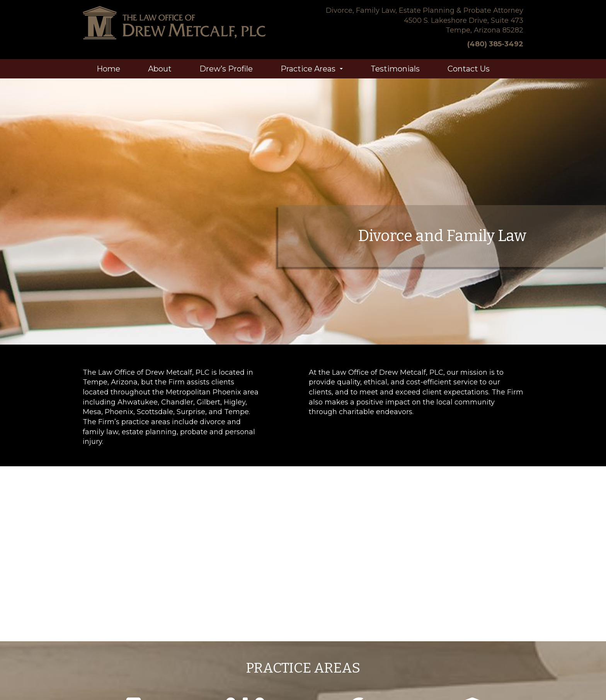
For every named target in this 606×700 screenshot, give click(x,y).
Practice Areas (313, 71)
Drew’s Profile (226, 69)
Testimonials (395, 69)
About (160, 69)
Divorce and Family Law (442, 236)
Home (108, 69)
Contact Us (469, 69)
